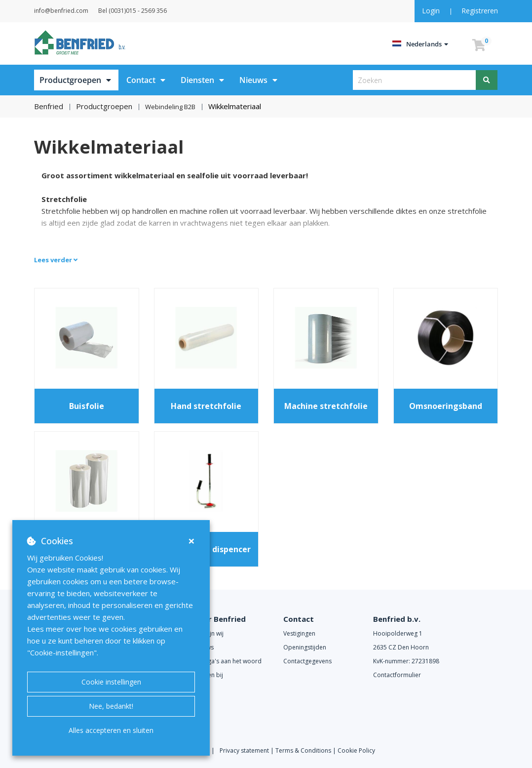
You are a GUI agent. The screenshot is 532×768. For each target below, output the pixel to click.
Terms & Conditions (303, 749)
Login (432, 11)
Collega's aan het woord (228, 660)
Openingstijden (305, 646)
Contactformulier (397, 674)
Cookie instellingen (111, 682)
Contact (141, 80)
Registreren (480, 11)
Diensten (197, 80)
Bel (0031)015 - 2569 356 (157, 11)
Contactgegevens (307, 660)
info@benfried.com (74, 11)
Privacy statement (245, 749)
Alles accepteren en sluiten (111, 730)
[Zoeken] (487, 80)
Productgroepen (70, 80)
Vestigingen (299, 632)
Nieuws (253, 80)
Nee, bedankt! (111, 706)
